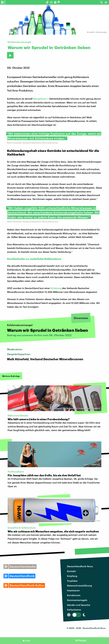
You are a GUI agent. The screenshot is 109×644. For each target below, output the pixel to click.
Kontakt (71, 571)
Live (28, 640)
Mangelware (40, 99)
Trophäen (72, 581)
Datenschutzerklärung (79, 585)
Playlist (82, 640)
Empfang (72, 576)
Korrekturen (74, 595)
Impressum (73, 590)
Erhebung (56, 288)
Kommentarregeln (77, 600)
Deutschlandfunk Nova (80, 566)
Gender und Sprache (79, 605)
